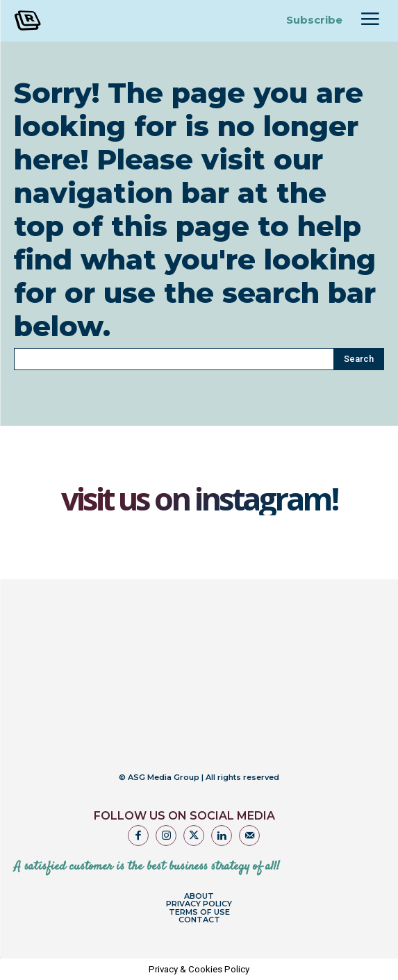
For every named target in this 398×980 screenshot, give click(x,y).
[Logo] (62, 20)
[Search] (359, 359)
